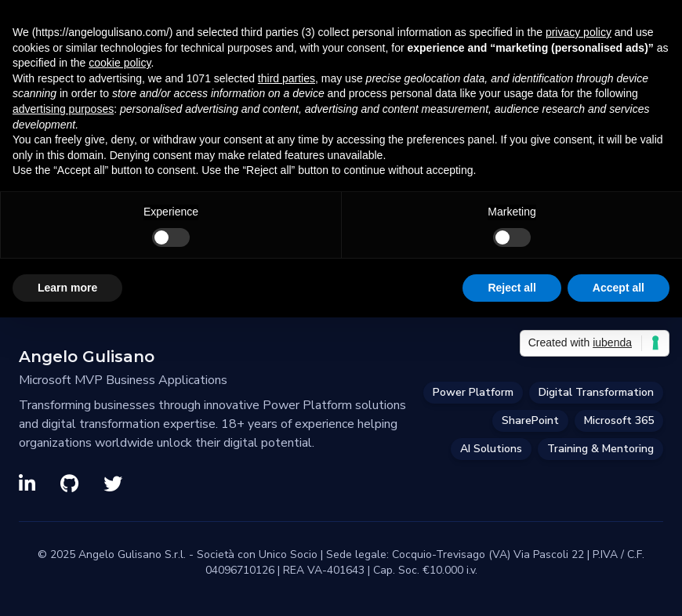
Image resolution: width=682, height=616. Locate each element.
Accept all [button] (619, 288)
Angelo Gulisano (87, 357)
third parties (287, 78)
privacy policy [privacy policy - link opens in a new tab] (579, 32)
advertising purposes (63, 109)
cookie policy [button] (120, 63)
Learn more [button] (67, 288)
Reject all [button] (511, 288)
